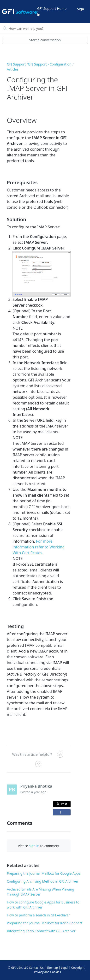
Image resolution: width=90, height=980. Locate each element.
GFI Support (16, 64)
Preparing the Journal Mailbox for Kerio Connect (45, 923)
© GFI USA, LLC (18, 968)
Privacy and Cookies (48, 972)
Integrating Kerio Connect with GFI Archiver (41, 931)
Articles (12, 69)
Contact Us (36, 968)
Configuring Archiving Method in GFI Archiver (42, 881)
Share (63, 813)
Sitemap (52, 968)
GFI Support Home (52, 9)
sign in (34, 846)
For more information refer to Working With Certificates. (39, 547)
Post (62, 804)
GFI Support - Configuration (50, 64)
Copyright (78, 968)
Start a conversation (45, 40)
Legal (65, 968)
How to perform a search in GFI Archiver (38, 915)
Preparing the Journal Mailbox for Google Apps (43, 873)
